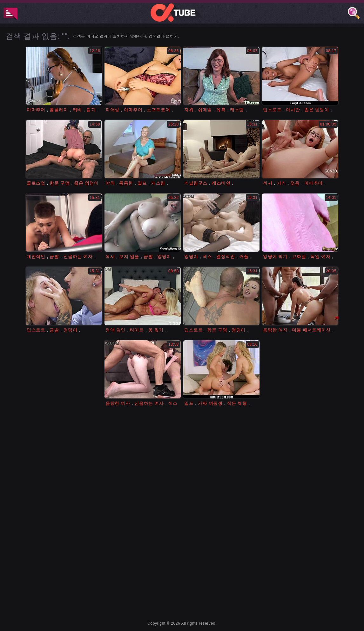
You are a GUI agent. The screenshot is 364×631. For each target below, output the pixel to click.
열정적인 (226, 256)
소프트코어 (158, 110)
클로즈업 (36, 183)
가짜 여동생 (210, 403)
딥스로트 (272, 110)
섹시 (268, 183)
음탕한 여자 (275, 330)
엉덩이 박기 (275, 256)
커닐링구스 (196, 183)
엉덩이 (164, 256)
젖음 (295, 183)
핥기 (91, 110)
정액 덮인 (115, 330)
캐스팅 (237, 110)
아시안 (293, 110)
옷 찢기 (156, 330)
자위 (189, 110)
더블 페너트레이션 (311, 330)
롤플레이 (59, 110)
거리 (281, 183)
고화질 (299, 256)
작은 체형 (237, 403)
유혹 (221, 110)
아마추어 (36, 110)
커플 (244, 256)
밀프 (142, 183)
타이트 (137, 330)
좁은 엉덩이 (317, 110)
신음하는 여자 (78, 256)
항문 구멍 (60, 183)
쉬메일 (205, 110)
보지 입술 (129, 256)
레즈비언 (221, 183)
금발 (54, 256)
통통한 (126, 183)
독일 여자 (320, 256)
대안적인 (36, 256)
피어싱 (112, 110)
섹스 (207, 256)
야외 (110, 183)
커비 (77, 110)
